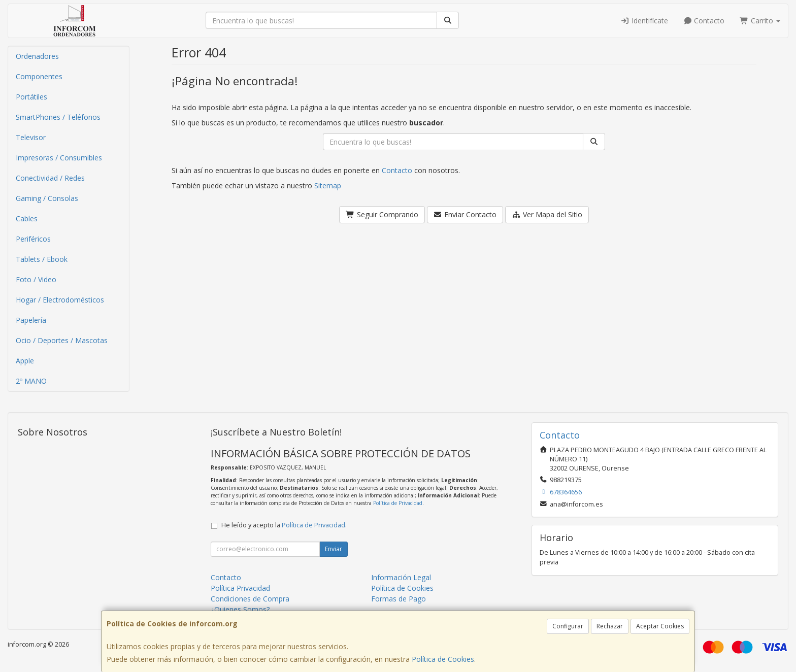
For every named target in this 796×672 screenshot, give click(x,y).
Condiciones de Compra (250, 599)
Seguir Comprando (382, 214)
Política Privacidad (240, 588)
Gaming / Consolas (47, 198)
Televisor (31, 137)
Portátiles (31, 97)
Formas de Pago (399, 599)
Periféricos (33, 239)
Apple (25, 361)
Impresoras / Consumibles (59, 158)
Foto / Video (36, 279)
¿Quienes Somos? (240, 609)
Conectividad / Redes (50, 178)
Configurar (568, 626)
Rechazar (610, 626)
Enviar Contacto (465, 214)
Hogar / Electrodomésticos (60, 300)
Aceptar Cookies (660, 626)
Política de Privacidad (398, 503)
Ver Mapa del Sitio (547, 214)
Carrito (760, 21)
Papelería (31, 320)
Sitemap (328, 186)
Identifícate (644, 21)
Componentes (39, 76)
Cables (27, 219)
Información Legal (401, 577)
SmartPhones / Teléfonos (58, 117)
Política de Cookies (443, 659)
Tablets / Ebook (42, 259)
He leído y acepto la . (284, 525)
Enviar (334, 549)
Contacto (704, 21)
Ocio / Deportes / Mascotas (62, 340)
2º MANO (31, 381)
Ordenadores (37, 56)
